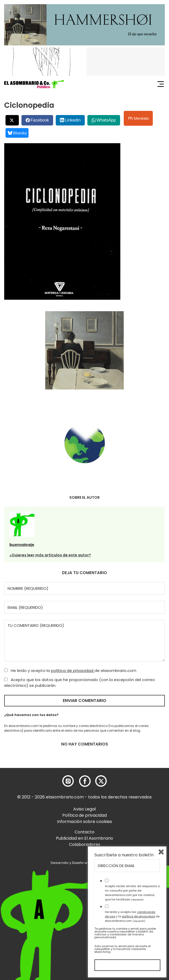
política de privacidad (73, 671)
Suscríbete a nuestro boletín (124, 855)
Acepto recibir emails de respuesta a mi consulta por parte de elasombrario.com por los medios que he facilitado (132, 893)
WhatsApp (106, 120)
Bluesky (17, 133)
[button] (34, 84)
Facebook (40, 120)
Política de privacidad (85, 815)
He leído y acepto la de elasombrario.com (70, 671)
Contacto (85, 832)
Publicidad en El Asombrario (85, 838)
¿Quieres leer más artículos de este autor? (50, 555)
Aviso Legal (85, 809)
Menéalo (139, 118)
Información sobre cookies (85, 822)
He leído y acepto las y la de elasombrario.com (132, 916)
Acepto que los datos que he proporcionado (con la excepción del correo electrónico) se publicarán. (80, 683)
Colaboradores (85, 844)
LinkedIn (73, 120)
